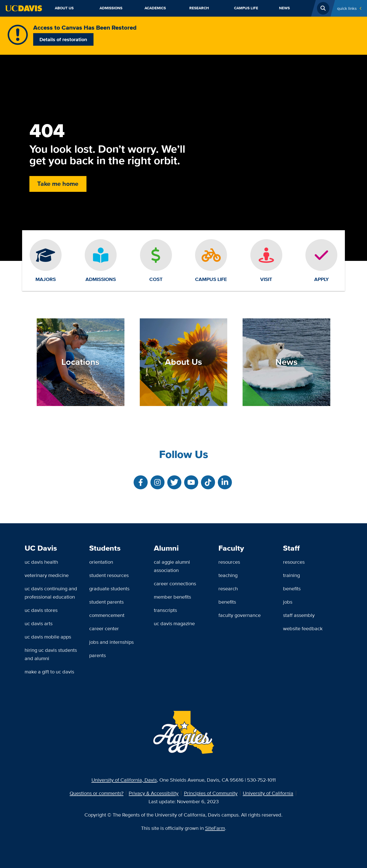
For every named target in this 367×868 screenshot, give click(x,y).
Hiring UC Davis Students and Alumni (51, 654)
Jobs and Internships (111, 642)
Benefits (227, 602)
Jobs (288, 602)
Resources (229, 562)
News (284, 8)
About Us (64, 8)
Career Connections (175, 583)
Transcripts (165, 610)
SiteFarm (215, 828)
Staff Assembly (299, 615)
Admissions (111, 8)
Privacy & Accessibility (154, 793)
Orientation (101, 562)
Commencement (107, 615)
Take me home (58, 184)
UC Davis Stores (41, 610)
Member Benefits (172, 597)
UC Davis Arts (39, 623)
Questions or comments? (97, 793)
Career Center (104, 628)
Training (291, 575)
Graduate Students (109, 588)
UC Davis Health (41, 562)
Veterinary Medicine (47, 575)
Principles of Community (211, 793)
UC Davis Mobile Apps (48, 637)
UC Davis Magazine (174, 623)
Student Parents (106, 602)
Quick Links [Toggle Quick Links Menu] (347, 8)
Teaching (228, 575)
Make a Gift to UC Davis (49, 672)
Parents (98, 655)
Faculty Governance (240, 615)
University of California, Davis (124, 780)
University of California (268, 793)
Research (199, 8)
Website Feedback (303, 628)
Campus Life (246, 8)
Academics (155, 8)
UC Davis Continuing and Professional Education (51, 593)
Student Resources (109, 575)
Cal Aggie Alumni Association (172, 566)
